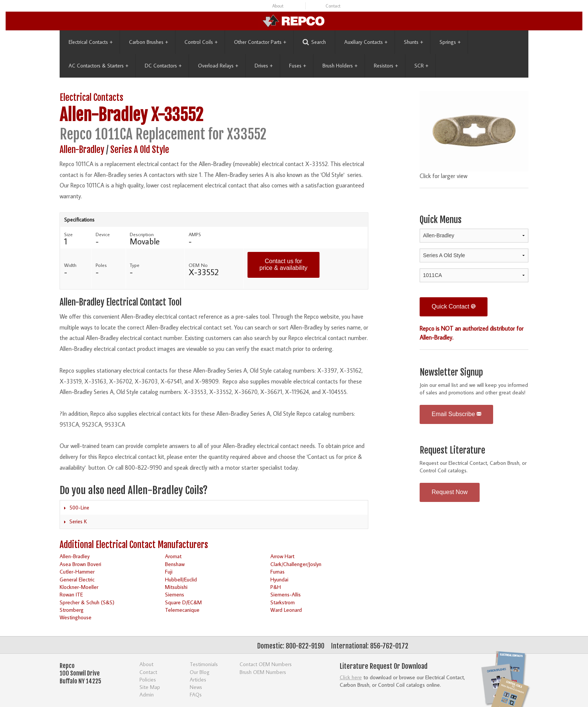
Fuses (298, 66)
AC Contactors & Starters (98, 66)
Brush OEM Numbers (263, 672)
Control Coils (201, 42)
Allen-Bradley (103, 115)
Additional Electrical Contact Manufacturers (134, 545)
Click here (351, 677)
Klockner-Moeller (79, 587)
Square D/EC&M (183, 602)
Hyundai (279, 579)
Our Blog (200, 672)
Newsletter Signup (451, 372)
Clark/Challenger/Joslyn (296, 564)
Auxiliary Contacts (366, 42)
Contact (333, 6)
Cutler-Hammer (77, 571)
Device (103, 234)
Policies (148, 679)
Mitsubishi (176, 587)
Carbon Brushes (148, 42)
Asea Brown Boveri (80, 564)
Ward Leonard (286, 610)
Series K (78, 521)
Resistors (386, 66)
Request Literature (452, 450)
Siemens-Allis (286, 594)
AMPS (195, 234)
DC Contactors (163, 66)
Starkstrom (283, 602)
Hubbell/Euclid (181, 579)
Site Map (150, 687)
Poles (101, 265)
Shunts (413, 42)
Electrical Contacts (91, 42)
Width (70, 265)
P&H (276, 587)
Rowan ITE (71, 594)
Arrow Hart (282, 556)
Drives (264, 66)
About (278, 6)
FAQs (196, 694)
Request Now (450, 492)
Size (68, 234)
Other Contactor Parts (260, 42)
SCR (421, 66)
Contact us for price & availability (283, 264)
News (196, 687)
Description (142, 234)
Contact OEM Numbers (266, 664)
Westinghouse (76, 617)
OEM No (198, 265)
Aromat (173, 556)
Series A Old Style (140, 150)
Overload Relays (218, 66)
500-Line (79, 508)
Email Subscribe (456, 414)
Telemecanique (182, 610)
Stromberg (72, 610)
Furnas (277, 571)
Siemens (175, 594)
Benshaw (175, 564)
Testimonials (204, 664)
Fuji (169, 571)
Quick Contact (454, 306)
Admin (147, 694)
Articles (198, 679)
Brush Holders (340, 66)
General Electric (77, 579)
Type (135, 265)
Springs (450, 42)
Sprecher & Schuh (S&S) (87, 602)
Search (314, 42)
